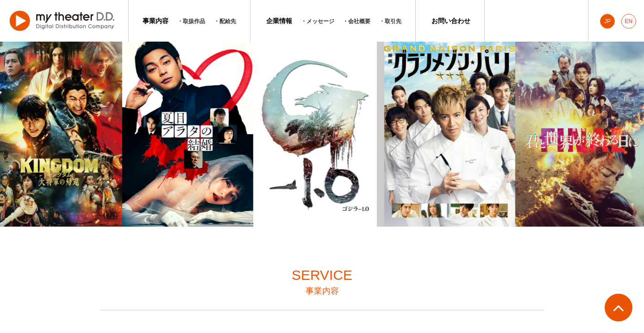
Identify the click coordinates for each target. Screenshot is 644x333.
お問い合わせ (451, 21)
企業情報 (279, 21)
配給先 (228, 21)
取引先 (393, 21)
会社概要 (359, 21)
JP (607, 21)
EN (629, 21)
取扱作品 (194, 21)
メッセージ (320, 21)
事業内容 (156, 21)
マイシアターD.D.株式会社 (64, 21)
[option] (189, 134)
